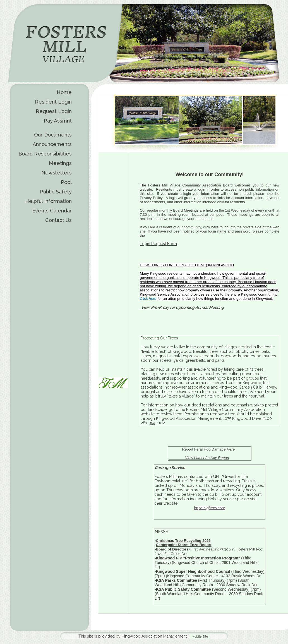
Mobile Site (200, 637)
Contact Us (58, 220)
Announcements (52, 144)
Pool (66, 182)
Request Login (54, 111)
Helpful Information (48, 201)
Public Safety (56, 192)
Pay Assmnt (58, 121)
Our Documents (53, 135)
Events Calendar (52, 211)
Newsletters (57, 173)
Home (64, 92)
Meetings (60, 163)
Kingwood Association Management (154, 636)
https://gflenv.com (210, 508)
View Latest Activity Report (199, 458)
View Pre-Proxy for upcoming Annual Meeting (182, 307)
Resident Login (53, 102)
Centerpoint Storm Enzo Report (183, 545)
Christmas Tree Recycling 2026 (183, 541)
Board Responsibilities (45, 154)
